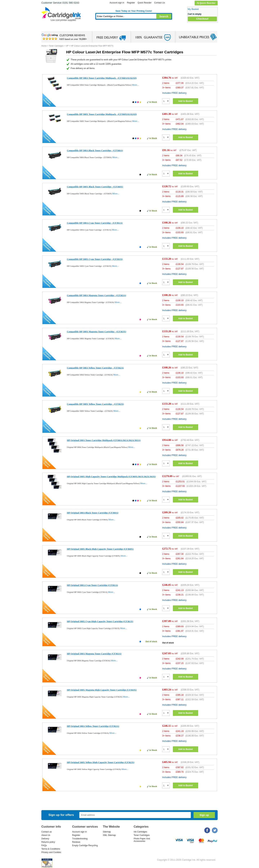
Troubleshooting (80, 839)
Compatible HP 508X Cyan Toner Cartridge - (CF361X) (95, 259)
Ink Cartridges (69, 28)
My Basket (193, 9)
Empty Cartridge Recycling (85, 845)
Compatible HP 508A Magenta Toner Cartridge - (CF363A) (96, 295)
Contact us (46, 832)
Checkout (202, 19)
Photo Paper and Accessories (135, 28)
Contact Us (160, 3)
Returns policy (48, 842)
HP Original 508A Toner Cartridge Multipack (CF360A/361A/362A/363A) (104, 440)
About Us (46, 835)
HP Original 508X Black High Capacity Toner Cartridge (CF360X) (100, 549)
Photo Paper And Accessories (142, 840)
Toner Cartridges (96, 28)
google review (65, 37)
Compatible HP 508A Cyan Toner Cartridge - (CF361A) (95, 223)
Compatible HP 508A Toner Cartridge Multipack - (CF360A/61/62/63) (102, 78)
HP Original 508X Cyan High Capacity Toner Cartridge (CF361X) (100, 621)
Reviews (76, 842)
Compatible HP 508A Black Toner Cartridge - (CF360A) (95, 150)
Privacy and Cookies (51, 852)
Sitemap (107, 832)
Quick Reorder (206, 3)
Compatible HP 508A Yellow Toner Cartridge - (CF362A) (95, 368)
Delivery (45, 839)
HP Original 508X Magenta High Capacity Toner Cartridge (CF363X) (102, 690)
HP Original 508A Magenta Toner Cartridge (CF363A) (94, 654)
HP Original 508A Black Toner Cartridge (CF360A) (93, 513)
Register (131, 3)
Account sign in (117, 3)
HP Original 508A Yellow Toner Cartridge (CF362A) (93, 726)
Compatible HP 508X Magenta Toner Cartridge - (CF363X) (96, 332)
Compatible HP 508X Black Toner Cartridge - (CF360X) (95, 187)
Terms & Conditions (51, 849)
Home (49, 28)
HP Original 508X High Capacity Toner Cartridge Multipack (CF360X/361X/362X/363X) (111, 476)
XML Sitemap (109, 835)
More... (135, 85)
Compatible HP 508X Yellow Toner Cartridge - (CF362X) (95, 404)
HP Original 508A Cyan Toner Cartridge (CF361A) (92, 585)
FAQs (44, 845)
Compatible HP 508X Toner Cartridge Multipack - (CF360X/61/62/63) (102, 114)
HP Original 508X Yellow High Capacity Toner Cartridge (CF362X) (101, 762)
